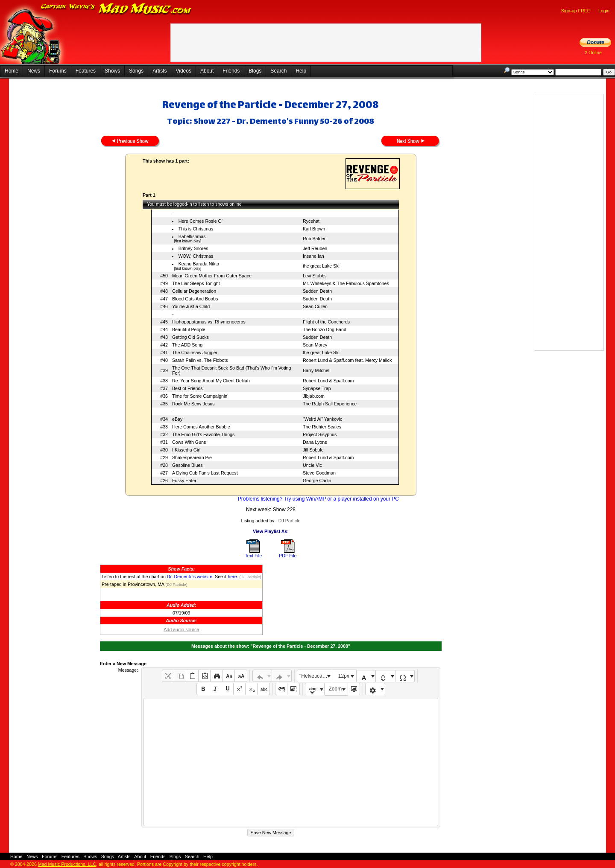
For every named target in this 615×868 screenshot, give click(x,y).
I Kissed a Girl (186, 450)
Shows (112, 71)
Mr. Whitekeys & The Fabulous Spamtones (346, 283)
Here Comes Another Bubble (201, 427)
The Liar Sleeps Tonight (196, 283)
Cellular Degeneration (194, 291)
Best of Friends (187, 388)
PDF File (288, 556)
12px (344, 676)
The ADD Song (187, 345)
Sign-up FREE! (576, 11)
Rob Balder (314, 239)
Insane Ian (313, 256)
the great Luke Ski (321, 266)
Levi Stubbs (315, 276)
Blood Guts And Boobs (195, 299)
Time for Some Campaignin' (200, 396)
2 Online (593, 52)
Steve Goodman (319, 473)
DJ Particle (290, 521)
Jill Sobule (313, 450)
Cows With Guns (189, 442)
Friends (231, 71)
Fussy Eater (184, 481)
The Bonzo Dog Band (325, 329)
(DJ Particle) (250, 577)
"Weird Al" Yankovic (322, 419)
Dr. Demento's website (190, 577)
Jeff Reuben (315, 248)
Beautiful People (189, 329)
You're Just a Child (191, 306)
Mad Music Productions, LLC (67, 864)
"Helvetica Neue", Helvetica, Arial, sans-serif (316, 676)
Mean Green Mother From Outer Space (212, 276)
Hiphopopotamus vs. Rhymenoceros (209, 322)
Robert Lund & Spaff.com (328, 381)
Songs (136, 71)
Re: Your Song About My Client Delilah (211, 381)
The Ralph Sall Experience (330, 404)
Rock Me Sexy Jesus (193, 404)
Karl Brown (314, 229)
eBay (177, 419)
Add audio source (181, 629)
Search (278, 71)
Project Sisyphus (320, 434)
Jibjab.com (314, 396)
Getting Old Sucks (190, 337)
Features (86, 71)
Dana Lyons (315, 442)
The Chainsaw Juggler (195, 352)
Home (12, 71)
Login (604, 11)
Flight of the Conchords (326, 322)
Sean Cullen (315, 306)
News (34, 71)
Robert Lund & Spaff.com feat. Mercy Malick (347, 360)
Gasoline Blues (187, 465)
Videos (183, 71)
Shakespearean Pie (192, 457)
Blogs (255, 71)
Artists (160, 71)
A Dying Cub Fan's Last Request (205, 473)
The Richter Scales (322, 427)
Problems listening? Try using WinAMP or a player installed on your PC (318, 499)
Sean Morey (315, 345)
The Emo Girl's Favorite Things (203, 434)
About (207, 71)
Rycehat (311, 221)
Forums (58, 71)
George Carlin (317, 481)
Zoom (335, 689)
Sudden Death (317, 291)
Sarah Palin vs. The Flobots (200, 360)
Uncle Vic (312, 465)
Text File (253, 556)
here (232, 577)
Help (301, 71)
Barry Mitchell (317, 370)
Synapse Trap (317, 388)
